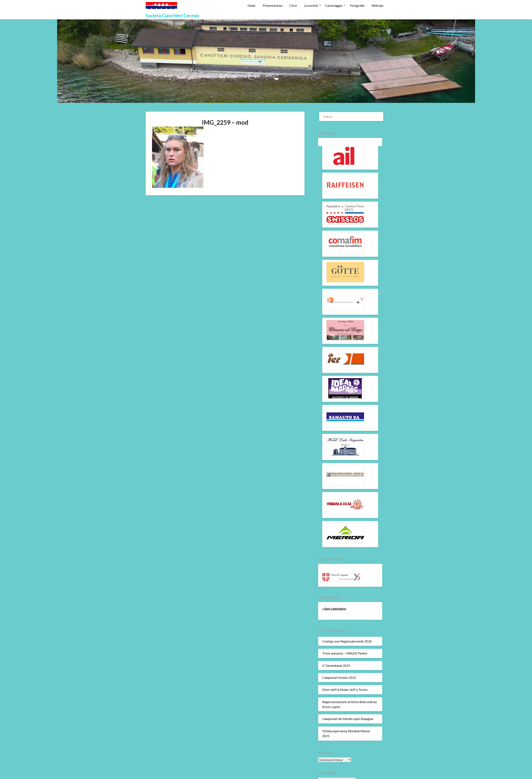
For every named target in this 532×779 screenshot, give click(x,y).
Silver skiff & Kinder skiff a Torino (345, 690)
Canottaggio (334, 6)
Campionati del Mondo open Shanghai (348, 719)
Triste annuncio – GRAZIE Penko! (345, 653)
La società (311, 6)
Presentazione (273, 6)
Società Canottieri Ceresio (173, 16)
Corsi (293, 6)
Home (252, 6)
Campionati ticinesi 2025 (339, 678)
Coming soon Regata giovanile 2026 (347, 641)
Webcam (377, 6)
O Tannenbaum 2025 (336, 666)
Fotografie (357, 6)
